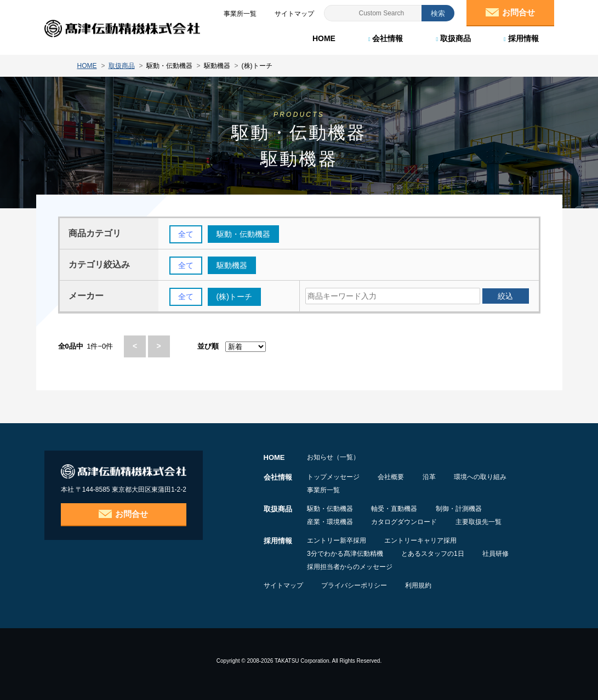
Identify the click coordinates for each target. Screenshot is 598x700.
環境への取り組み (485, 477)
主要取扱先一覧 (481, 522)
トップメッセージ (333, 477)
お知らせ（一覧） (333, 457)
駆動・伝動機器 (330, 509)
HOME (324, 38)
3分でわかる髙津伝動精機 (345, 554)
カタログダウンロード (406, 522)
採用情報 (521, 38)
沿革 (432, 477)
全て (186, 235)
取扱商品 (453, 38)
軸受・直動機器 (396, 509)
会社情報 (386, 38)
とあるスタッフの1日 (434, 554)
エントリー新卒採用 (337, 540)
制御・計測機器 (462, 509)
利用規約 (422, 585)
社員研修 (498, 554)
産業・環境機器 (330, 522)
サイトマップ (283, 585)
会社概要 (392, 477)
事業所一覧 (323, 490)
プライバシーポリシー (356, 585)
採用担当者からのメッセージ (350, 567)
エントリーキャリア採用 (422, 540)
